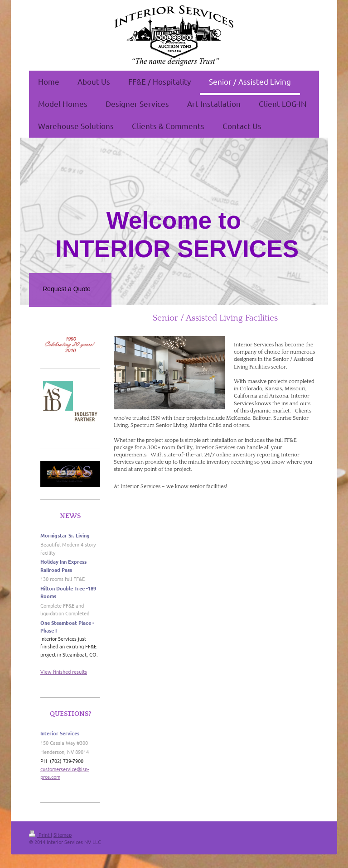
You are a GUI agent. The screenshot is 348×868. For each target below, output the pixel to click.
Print (40, 834)
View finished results (64, 671)
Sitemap (63, 834)
